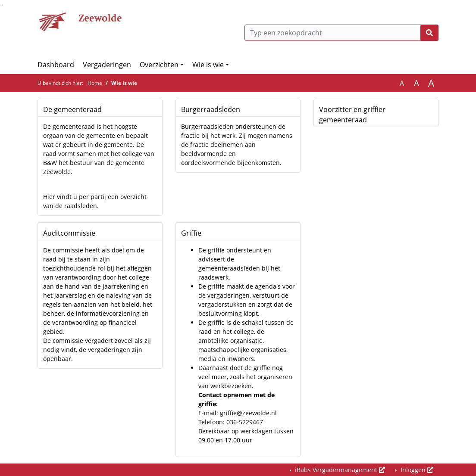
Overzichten (159, 65)
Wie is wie (208, 65)
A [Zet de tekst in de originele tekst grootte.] (402, 83)
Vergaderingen (107, 65)
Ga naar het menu (2, 6)
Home (95, 83)
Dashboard (56, 65)
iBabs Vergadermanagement (339, 470)
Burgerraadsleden (211, 109)
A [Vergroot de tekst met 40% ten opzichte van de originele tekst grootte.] (431, 83)
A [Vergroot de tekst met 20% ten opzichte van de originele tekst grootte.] (416, 83)
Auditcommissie (69, 233)
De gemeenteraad (72, 109)
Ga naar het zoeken (1, 6)
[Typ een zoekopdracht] (341, 33)
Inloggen (416, 470)
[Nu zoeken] (429, 33)
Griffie (191, 233)
